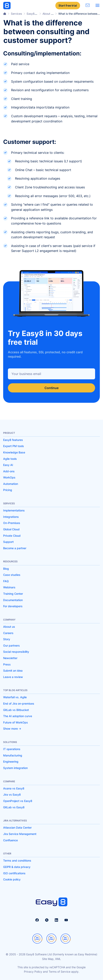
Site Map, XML (51, 959)
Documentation (13, 600)
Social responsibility (16, 652)
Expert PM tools (14, 446)
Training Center (13, 594)
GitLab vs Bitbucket (16, 710)
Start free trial (68, 5)
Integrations (11, 517)
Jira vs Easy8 (12, 795)
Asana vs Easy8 (14, 788)
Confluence (10, 840)
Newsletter (10, 658)
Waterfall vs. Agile (15, 697)
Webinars (9, 587)
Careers (8, 633)
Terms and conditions (17, 860)
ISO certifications (14, 873)
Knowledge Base (14, 452)
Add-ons (9, 471)
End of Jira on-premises (19, 704)
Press (7, 664)
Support (8, 542)
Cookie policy (12, 879)
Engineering (11, 762)
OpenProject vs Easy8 (18, 801)
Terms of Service (60, 972)
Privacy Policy (33, 972)
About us (9, 627)
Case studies (12, 575)
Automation (11, 484)
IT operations (12, 749)
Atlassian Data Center (17, 827)
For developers (13, 606)
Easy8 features (13, 440)
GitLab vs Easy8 (14, 807)
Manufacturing (13, 755)
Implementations (14, 510)
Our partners (11, 645)
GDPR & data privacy (17, 867)
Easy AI (8, 465)
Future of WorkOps (16, 722)
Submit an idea (13, 671)
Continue (51, 388)
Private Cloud (12, 536)
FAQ (6, 581)
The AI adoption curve (18, 716)
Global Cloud (11, 529)
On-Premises (12, 523)
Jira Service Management (20, 834)
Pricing (8, 490)
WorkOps (9, 477)
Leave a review (13, 677)
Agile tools (10, 459)
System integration (15, 768)
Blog (6, 569)
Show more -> (12, 729)
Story (7, 639)
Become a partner (15, 548)
